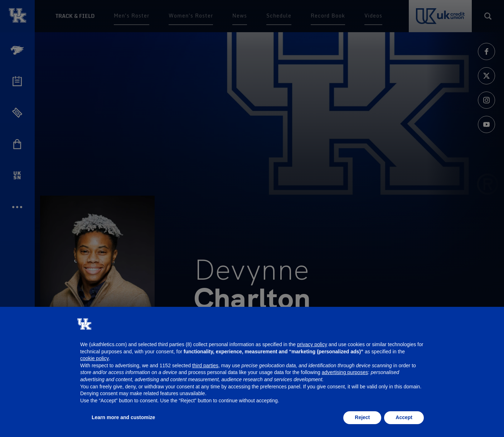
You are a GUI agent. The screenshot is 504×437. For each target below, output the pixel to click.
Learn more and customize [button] (123, 417)
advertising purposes (345, 372)
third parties (205, 365)
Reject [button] (362, 417)
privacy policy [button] (312, 344)
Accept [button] (404, 417)
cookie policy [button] (94, 358)
